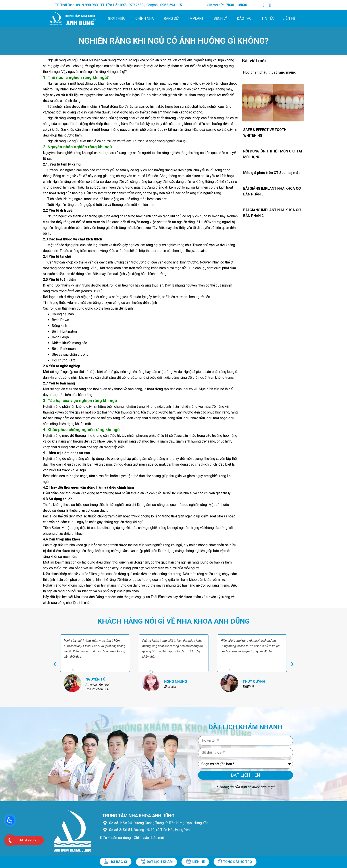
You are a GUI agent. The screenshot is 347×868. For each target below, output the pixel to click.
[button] (55, 664)
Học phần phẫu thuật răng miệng (270, 72)
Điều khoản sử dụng (115, 838)
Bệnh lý (221, 19)
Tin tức (268, 19)
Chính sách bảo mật (149, 838)
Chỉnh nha (146, 19)
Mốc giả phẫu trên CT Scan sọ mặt (271, 173)
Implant (197, 19)
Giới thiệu (118, 19)
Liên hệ (289, 19)
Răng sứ (172, 19)
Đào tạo (245, 19)
